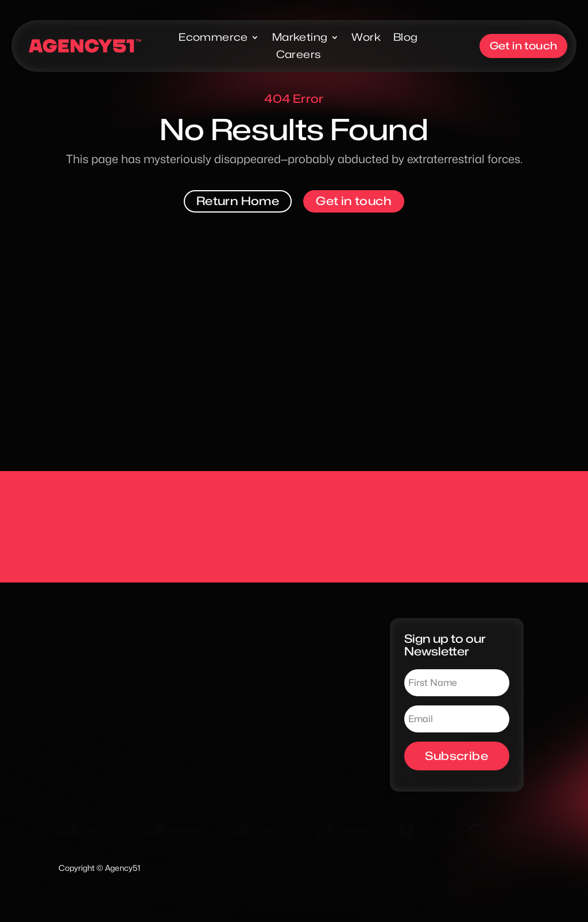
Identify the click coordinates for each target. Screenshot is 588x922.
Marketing (300, 38)
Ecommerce (213, 38)
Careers (298, 55)
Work (366, 38)
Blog (406, 38)
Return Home (238, 201)
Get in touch (525, 46)
